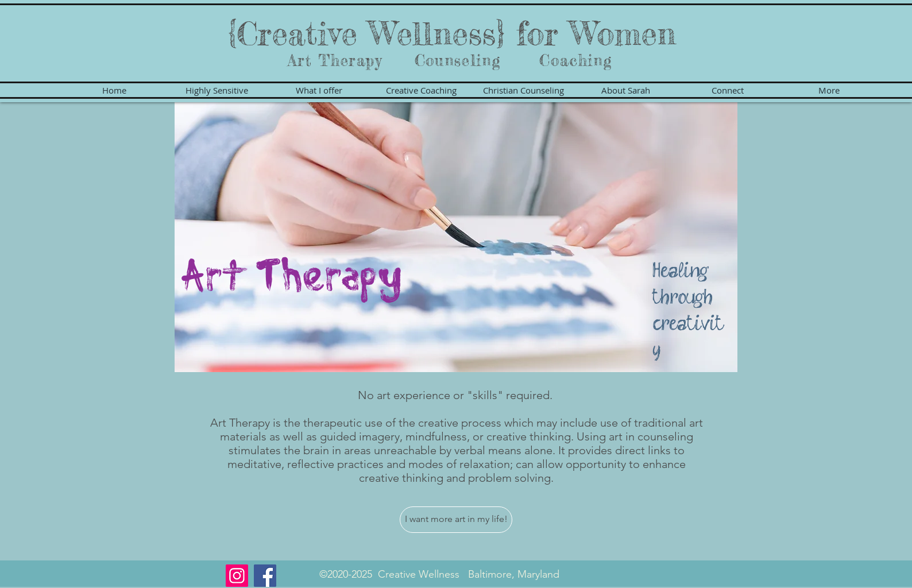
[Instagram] (237, 576)
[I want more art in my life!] (456, 520)
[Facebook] (265, 576)
